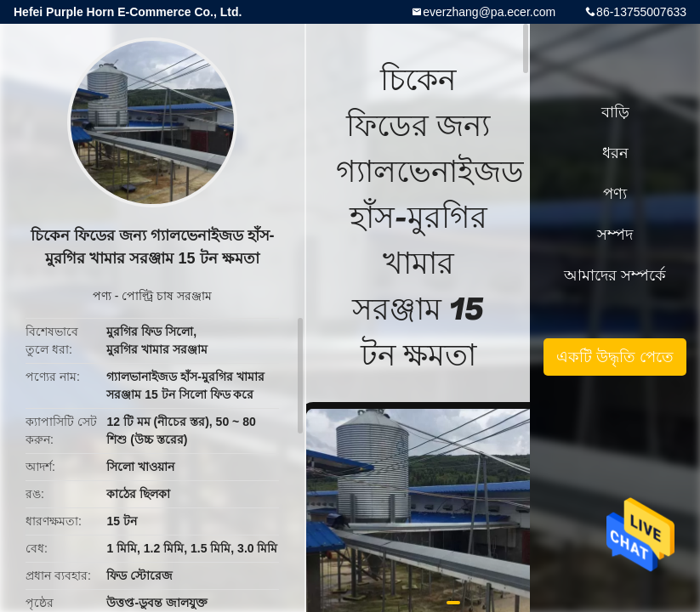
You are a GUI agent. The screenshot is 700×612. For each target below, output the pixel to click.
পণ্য (102, 296)
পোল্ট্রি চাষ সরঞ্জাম (167, 296)
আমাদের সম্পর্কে (615, 275)
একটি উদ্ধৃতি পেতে (615, 357)
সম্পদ (615, 235)
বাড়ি (615, 112)
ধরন (615, 153)
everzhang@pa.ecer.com (489, 12)
